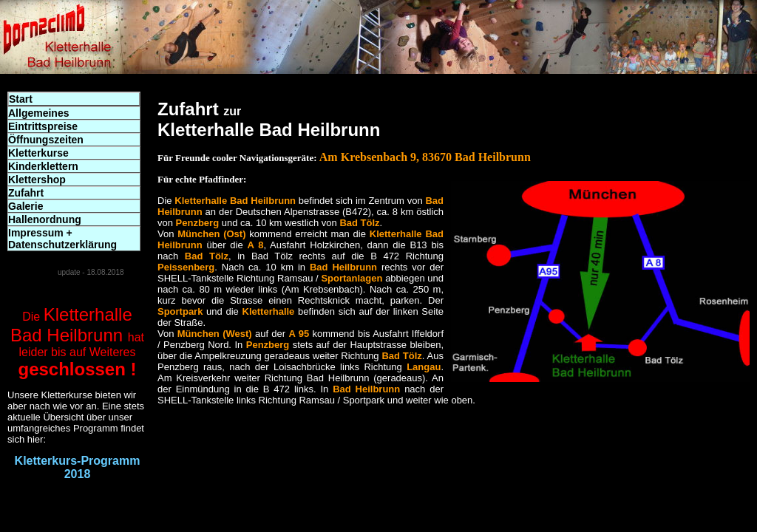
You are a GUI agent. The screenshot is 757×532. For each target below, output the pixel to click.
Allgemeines (38, 113)
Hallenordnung (45, 219)
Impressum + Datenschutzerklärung (62, 239)
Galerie (26, 206)
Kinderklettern (43, 166)
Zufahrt (26, 193)
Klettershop (37, 180)
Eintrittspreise (43, 126)
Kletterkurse (38, 153)
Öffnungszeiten (46, 140)
